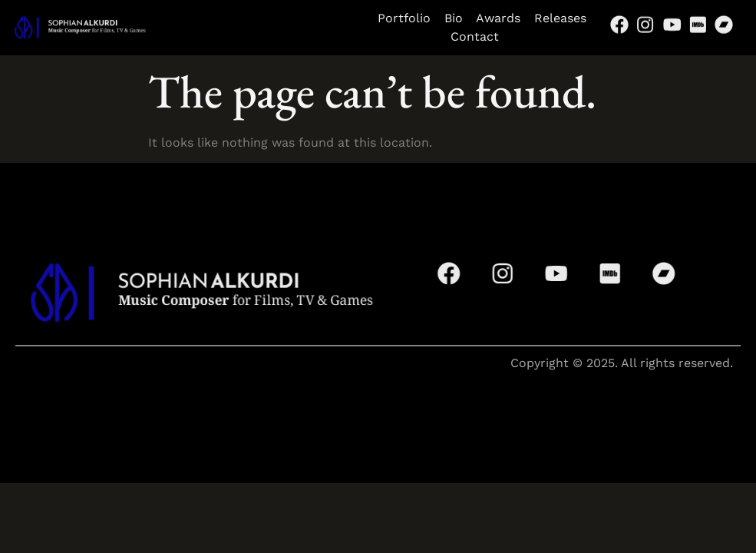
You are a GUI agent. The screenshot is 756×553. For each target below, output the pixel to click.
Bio (460, 18)
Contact (482, 36)
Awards (498, 18)
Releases (560, 18)
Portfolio (404, 18)
